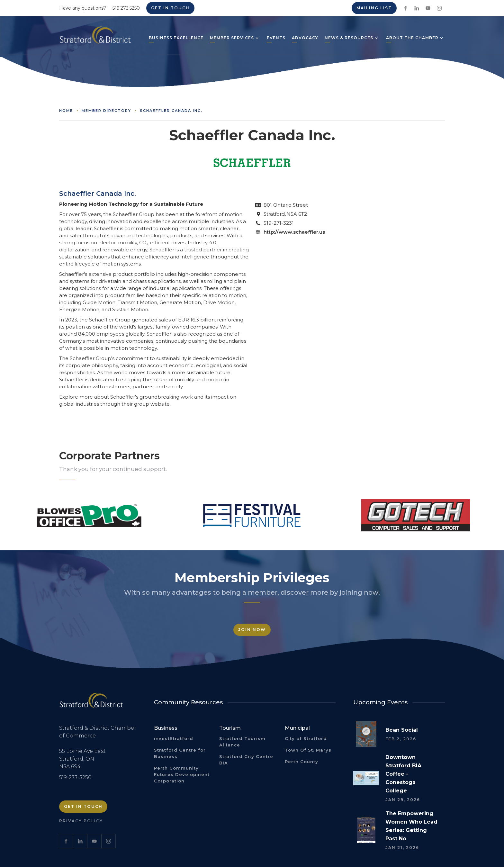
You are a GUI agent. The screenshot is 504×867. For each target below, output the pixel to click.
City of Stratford (306, 738)
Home (66, 111)
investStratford (174, 738)
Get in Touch (170, 8)
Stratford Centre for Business (180, 753)
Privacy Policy (81, 821)
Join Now (252, 630)
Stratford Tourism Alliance (242, 742)
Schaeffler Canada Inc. (171, 111)
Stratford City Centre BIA (246, 760)
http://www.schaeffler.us (294, 232)
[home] (95, 38)
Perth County (301, 762)
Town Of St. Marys (308, 750)
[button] (232, 39)
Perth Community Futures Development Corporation (182, 774)
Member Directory (106, 111)
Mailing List (374, 8)
